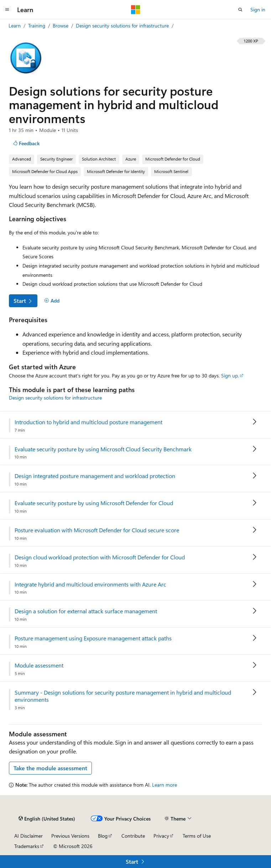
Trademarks (27, 846)
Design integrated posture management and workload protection (95, 476)
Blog (103, 836)
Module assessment (39, 665)
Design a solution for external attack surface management (86, 611)
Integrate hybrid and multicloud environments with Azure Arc (90, 584)
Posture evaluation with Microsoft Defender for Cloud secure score (97, 530)
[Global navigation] (7, 10)
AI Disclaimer (28, 836)
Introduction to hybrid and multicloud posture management (88, 422)
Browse (61, 26)
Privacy (161, 836)
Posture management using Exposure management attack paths (93, 638)
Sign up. (230, 375)
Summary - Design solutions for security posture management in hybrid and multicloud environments (123, 696)
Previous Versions (70, 836)
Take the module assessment (50, 768)
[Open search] (240, 10)
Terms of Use (197, 836)
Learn (15, 26)
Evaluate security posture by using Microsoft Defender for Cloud (94, 503)
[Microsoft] (136, 10)
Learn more (165, 785)
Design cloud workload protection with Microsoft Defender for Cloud (100, 557)
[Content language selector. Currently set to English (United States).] (47, 818)
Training (37, 26)
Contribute (133, 836)
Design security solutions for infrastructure (123, 26)
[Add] (52, 301)
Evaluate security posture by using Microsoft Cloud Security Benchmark (103, 449)
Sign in (258, 9)
